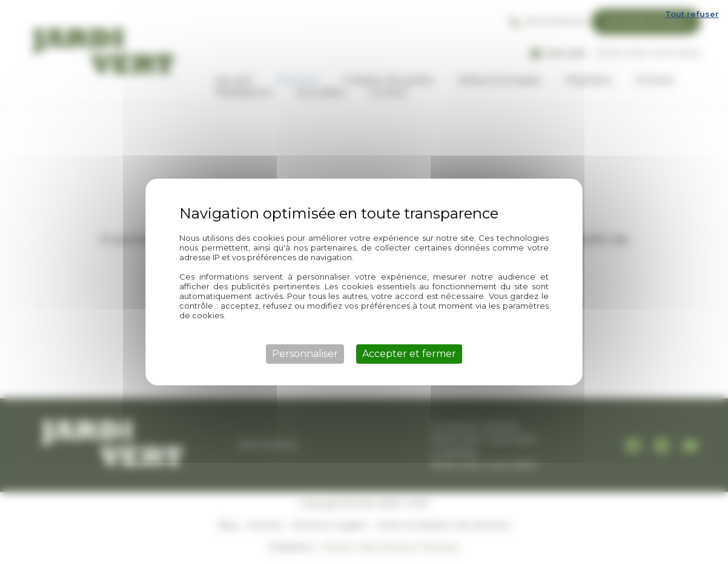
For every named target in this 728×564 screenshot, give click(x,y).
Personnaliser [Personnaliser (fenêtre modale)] (305, 354)
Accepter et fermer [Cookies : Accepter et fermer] (409, 354)
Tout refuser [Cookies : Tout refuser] (692, 14)
